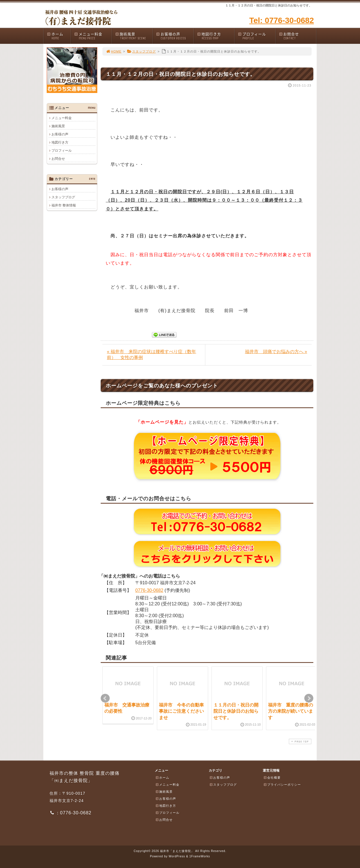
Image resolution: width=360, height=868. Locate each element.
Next (309, 698)
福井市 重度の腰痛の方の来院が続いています (291, 711)
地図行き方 (216, 36)
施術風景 (134, 36)
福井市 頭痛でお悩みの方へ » (276, 352)
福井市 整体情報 (64, 205)
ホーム (59, 36)
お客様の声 (175, 36)
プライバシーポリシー (282, 785)
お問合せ (298, 36)
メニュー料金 (93, 36)
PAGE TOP (300, 741)
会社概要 (272, 778)
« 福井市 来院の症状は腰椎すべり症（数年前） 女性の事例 (151, 355)
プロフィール (256, 36)
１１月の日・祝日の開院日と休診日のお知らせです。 (236, 711)
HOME (114, 51)
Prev (105, 698)
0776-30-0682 (149, 590)
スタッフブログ (141, 51)
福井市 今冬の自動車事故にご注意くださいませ (181, 711)
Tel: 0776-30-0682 (282, 20)
